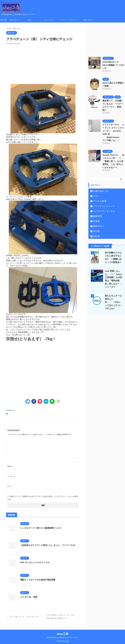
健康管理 (96, 198)
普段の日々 (12, 410)
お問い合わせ (88, 20)
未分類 (95, 213)
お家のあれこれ (99, 173)
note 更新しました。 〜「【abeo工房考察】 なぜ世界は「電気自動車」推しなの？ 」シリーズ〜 (113, 259)
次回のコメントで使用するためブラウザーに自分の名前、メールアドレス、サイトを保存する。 (43, 497)
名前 (10, 466)
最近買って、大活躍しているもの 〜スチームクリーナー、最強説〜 (114, 99)
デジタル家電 (98, 183)
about (29, 20)
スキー (95, 178)
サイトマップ (49, 20)
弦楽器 (95, 203)
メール (11, 476)
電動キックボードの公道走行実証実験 (37, 579)
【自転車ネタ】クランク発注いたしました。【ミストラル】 (47, 545)
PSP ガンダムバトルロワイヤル (34, 562)
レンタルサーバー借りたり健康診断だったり (40, 527)
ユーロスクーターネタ (101, 193)
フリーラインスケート (101, 188)
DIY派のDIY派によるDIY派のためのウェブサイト (62, 637)
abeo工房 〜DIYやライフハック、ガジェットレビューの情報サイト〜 (10, 21)
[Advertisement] (43, 63)
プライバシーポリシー (68, 20)
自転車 (95, 218)
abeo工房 (62, 633)
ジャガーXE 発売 (28, 596)
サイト (10, 486)
